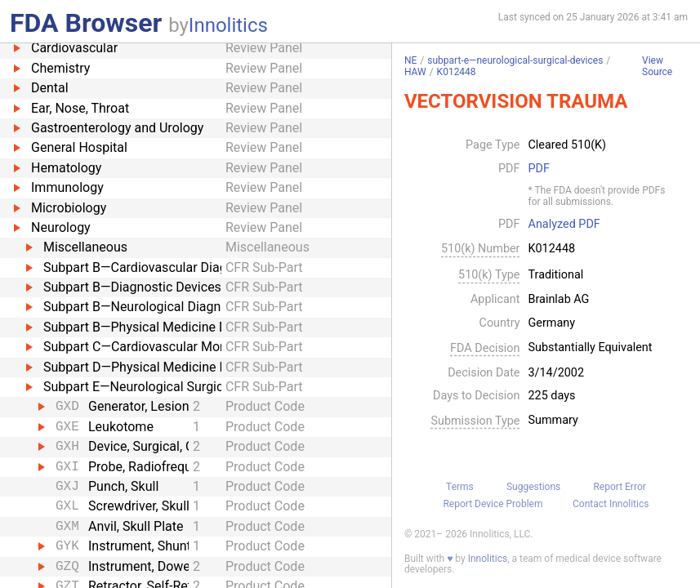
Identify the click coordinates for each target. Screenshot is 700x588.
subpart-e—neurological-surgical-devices (515, 60)
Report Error (619, 487)
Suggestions (533, 487)
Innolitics (228, 25)
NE (410, 60)
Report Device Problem (493, 504)
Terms (460, 487)
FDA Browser (86, 23)
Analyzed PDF (564, 225)
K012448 (457, 72)
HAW (415, 72)
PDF (539, 169)
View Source (657, 67)
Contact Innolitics (611, 504)
